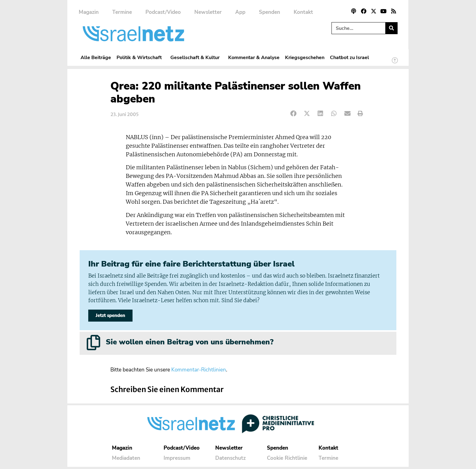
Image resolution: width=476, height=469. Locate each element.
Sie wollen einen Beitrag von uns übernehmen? (190, 344)
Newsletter (208, 12)
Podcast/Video (163, 12)
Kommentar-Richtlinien (199, 372)
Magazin (89, 12)
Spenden (270, 12)
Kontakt (303, 12)
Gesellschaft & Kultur (196, 57)
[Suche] (391, 28)
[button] (294, 114)
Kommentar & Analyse (254, 57)
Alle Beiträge (96, 57)
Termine (122, 12)
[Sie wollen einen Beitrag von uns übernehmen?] (93, 345)
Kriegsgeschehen (305, 57)
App (240, 12)
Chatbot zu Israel (349, 57)
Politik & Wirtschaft (141, 57)
